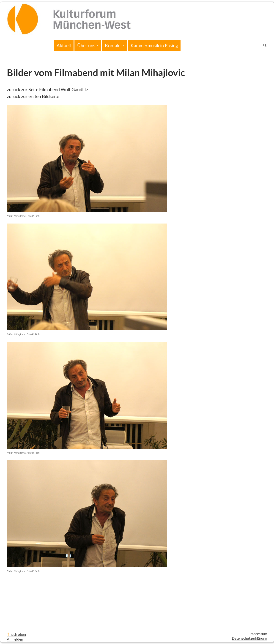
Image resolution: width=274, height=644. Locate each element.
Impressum (258, 634)
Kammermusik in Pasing (154, 45)
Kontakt (113, 45)
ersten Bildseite (44, 96)
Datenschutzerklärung (249, 638)
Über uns (86, 45)
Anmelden (15, 639)
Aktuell (64, 45)
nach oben (18, 634)
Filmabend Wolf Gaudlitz (64, 89)
